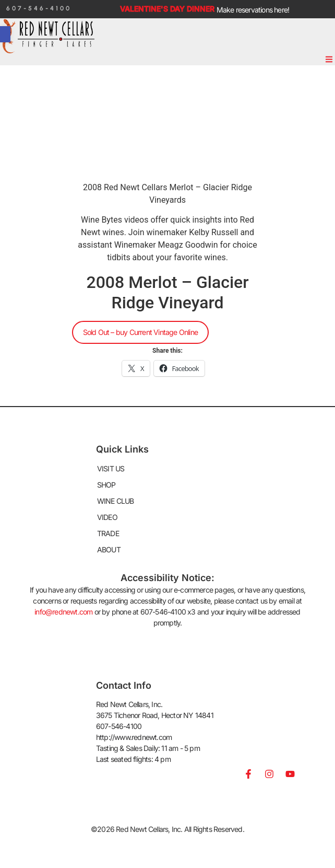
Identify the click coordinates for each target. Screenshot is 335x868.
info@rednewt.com (63, 612)
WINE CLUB (116, 501)
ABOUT (109, 549)
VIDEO (107, 517)
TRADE (108, 533)
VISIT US (111, 468)
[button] (330, 59)
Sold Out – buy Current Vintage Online (140, 332)
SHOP (106, 485)
